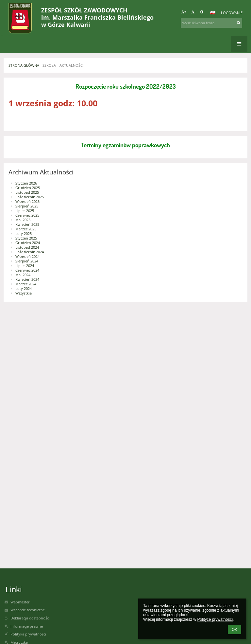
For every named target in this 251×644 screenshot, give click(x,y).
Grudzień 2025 (28, 188)
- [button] (193, 12)
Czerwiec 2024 (27, 270)
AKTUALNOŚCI (72, 65)
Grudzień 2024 (28, 243)
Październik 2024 (30, 252)
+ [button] (184, 12)
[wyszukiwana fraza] (211, 23)
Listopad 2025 (27, 192)
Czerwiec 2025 (27, 215)
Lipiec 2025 (25, 211)
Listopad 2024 (27, 247)
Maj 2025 (23, 220)
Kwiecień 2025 (27, 224)
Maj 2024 (23, 275)
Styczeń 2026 (26, 183)
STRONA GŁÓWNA (24, 65)
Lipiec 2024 (25, 266)
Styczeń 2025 (26, 238)
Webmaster (20, 602)
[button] (213, 13)
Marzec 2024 (26, 284)
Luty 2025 (24, 234)
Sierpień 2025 (27, 206)
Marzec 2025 (26, 229)
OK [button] (234, 630)
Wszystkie (24, 293)
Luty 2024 (24, 289)
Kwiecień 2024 (27, 279)
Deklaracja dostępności (30, 618)
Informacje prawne (27, 626)
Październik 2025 (30, 197)
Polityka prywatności (28, 634)
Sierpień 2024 (27, 261)
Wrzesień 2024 (27, 257)
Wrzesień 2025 (27, 202)
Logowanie (232, 13)
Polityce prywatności (215, 619)
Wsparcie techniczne (28, 610)
